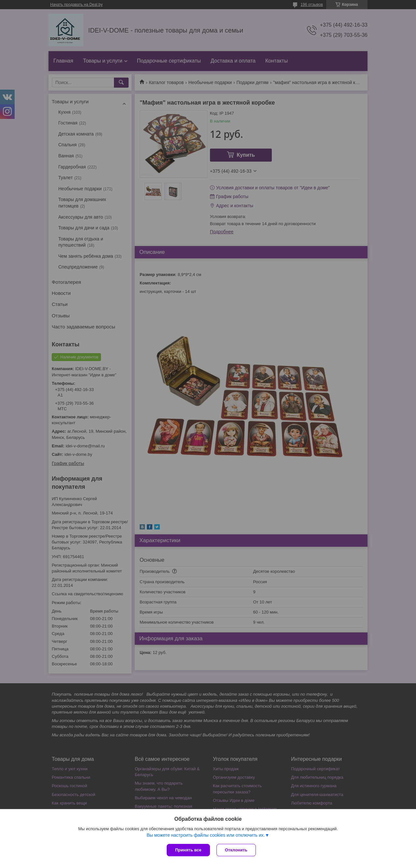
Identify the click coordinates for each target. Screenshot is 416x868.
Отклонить (236, 850)
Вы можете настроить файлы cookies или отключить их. (206, 835)
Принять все (188, 850)
